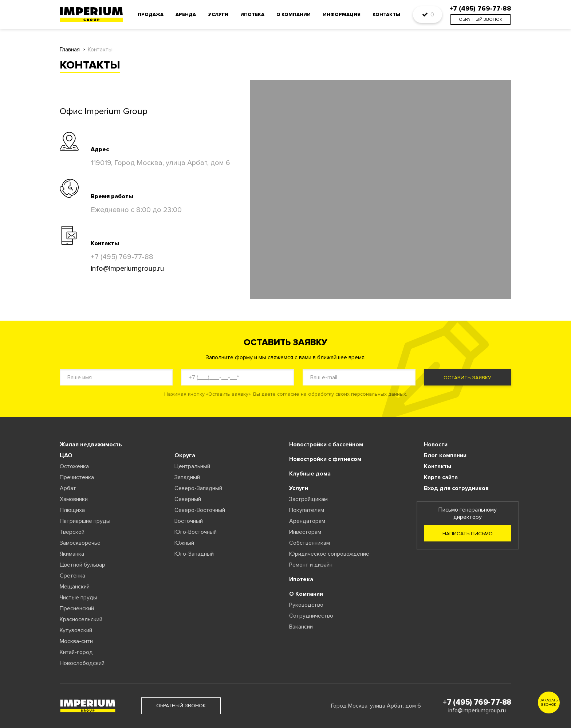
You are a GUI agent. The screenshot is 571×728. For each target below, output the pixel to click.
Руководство (306, 605)
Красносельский (81, 619)
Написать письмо (468, 534)
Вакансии (301, 627)
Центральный (192, 466)
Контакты (386, 15)
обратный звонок (481, 19)
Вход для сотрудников (456, 488)
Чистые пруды (78, 598)
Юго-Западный (194, 554)
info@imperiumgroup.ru (127, 269)
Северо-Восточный (200, 510)
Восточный (189, 521)
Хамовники (74, 499)
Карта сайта (441, 477)
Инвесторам (305, 532)
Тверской (72, 532)
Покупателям (307, 510)
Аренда (186, 15)
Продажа (151, 15)
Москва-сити (76, 641)
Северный (188, 499)
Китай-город (76, 652)
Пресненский (77, 608)
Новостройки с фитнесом (325, 459)
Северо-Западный (198, 488)
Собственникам (310, 543)
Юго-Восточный (196, 532)
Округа (185, 455)
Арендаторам (307, 521)
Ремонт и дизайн (311, 565)
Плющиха (72, 510)
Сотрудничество (311, 616)
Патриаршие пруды (85, 521)
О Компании (306, 594)
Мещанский (75, 587)
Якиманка (72, 554)
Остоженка (74, 466)
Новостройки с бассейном (326, 445)
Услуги (218, 15)
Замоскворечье (80, 543)
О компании (294, 15)
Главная (70, 50)
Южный (184, 543)
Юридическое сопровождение (329, 554)
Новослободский (82, 663)
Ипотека (252, 15)
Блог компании (445, 455)
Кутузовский (76, 630)
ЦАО (66, 455)
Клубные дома (310, 474)
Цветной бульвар (82, 565)
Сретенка (72, 576)
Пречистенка (77, 477)
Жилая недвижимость (91, 445)
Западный (187, 477)
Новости (436, 445)
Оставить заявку (467, 378)
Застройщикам (308, 499)
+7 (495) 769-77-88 (122, 257)
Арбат (68, 488)
